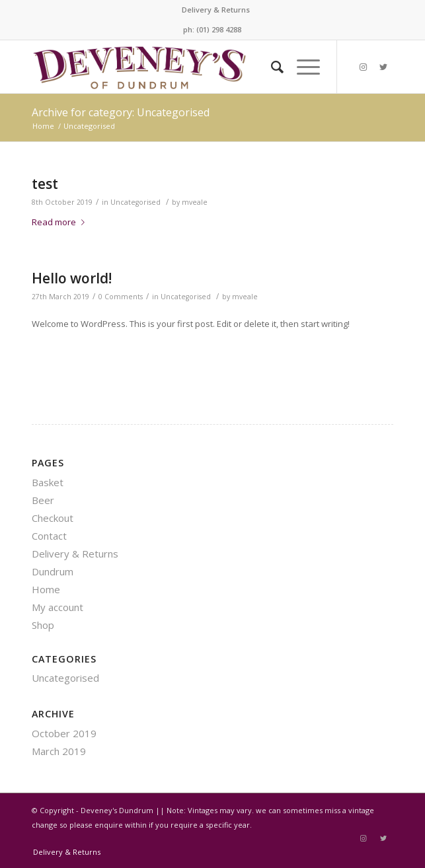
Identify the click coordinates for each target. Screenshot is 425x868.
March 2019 (59, 751)
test (45, 184)
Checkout (53, 518)
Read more (61, 222)
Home (46, 589)
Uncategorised (135, 202)
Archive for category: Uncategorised (121, 112)
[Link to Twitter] (383, 67)
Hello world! (72, 278)
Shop (43, 625)
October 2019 (64, 733)
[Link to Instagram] (364, 67)
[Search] (271, 67)
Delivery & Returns (216, 10)
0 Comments (121, 297)
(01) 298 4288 (219, 29)
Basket (48, 482)
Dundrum (53, 571)
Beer (43, 500)
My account (58, 607)
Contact (49, 536)
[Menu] (302, 67)
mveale (195, 202)
